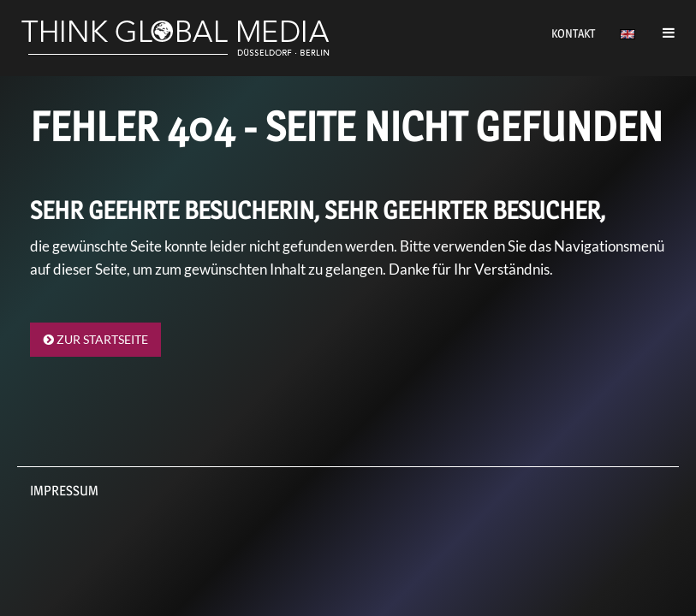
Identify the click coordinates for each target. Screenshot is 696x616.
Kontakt (573, 33)
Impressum (64, 491)
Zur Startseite (96, 339)
